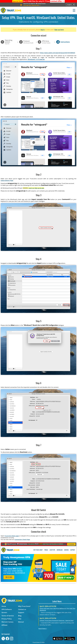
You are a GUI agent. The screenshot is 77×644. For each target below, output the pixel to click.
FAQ (20, 619)
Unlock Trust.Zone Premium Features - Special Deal (57, 620)
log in (43, 30)
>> (57, 1)
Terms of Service (8, 616)
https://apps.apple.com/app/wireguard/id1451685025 (57, 53)
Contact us (22, 609)
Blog (20, 616)
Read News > (43, 628)
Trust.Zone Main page (12, 536)
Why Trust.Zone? (24, 606)
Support (21, 612)
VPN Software (7, 609)
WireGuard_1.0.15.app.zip (36, 59)
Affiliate (4, 625)
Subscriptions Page (7, 180)
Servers (4, 612)
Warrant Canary (7, 622)
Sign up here (59, 30)
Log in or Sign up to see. (36, 188)
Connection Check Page (22, 539)
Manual (21, 622)
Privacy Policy (7, 619)
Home (4, 606)
